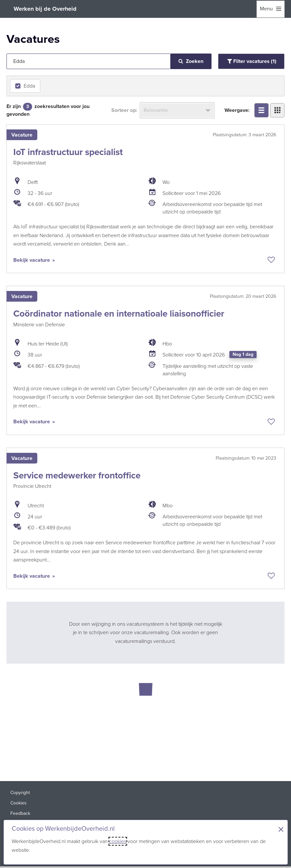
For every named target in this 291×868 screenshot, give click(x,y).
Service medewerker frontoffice (77, 476)
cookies (118, 841)
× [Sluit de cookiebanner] (281, 829)
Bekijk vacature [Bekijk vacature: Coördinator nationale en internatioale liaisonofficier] (32, 422)
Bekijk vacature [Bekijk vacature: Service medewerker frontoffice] (32, 577)
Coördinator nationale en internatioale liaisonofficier (119, 314)
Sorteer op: (124, 110)
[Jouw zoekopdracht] (89, 61)
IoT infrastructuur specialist (68, 152)
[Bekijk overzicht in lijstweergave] (261, 110)
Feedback (20, 815)
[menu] (271, 9)
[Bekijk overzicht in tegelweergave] (277, 110)
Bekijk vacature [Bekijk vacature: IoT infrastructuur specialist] (32, 260)
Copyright (20, 794)
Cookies (18, 804)
